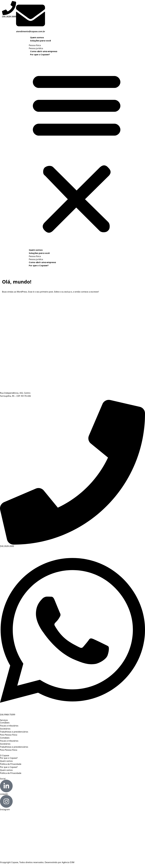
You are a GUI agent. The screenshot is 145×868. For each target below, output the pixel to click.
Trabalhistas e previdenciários (14, 732)
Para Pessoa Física (9, 735)
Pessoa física (35, 45)
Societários (5, 729)
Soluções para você (41, 41)
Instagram (5, 809)
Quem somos (37, 38)
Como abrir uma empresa (44, 51)
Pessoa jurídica (36, 48)
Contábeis (5, 723)
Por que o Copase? (40, 55)
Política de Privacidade (11, 764)
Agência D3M (68, 862)
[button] (77, 152)
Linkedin (4, 794)
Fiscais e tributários (9, 726)
